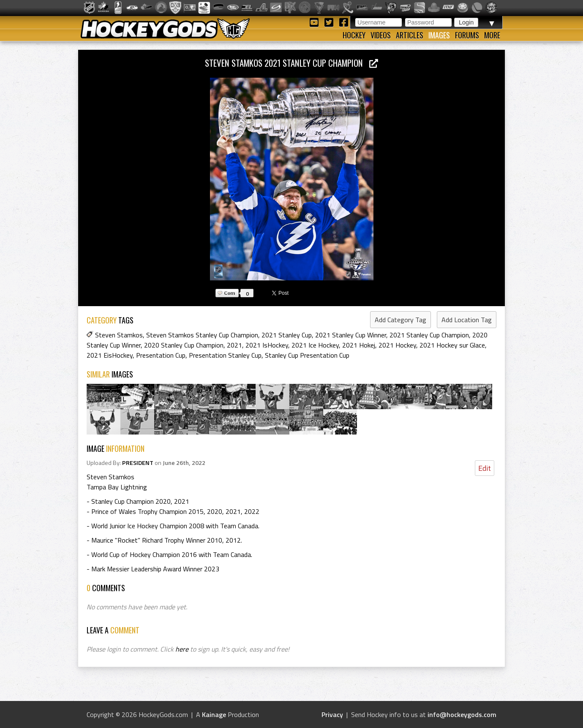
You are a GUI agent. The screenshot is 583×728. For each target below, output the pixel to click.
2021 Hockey (397, 345)
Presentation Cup (161, 355)
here (182, 649)
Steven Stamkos (119, 335)
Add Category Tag (400, 320)
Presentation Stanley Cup (225, 355)
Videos (381, 35)
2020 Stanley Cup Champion (184, 345)
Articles (410, 35)
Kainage (214, 714)
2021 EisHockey (110, 355)
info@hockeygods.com (462, 714)
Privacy (332, 714)
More (492, 35)
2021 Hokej (359, 345)
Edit (485, 468)
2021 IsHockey (267, 345)
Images (439, 35)
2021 (234, 345)
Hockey (354, 35)
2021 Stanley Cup (287, 335)
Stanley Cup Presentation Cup (307, 355)
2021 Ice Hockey (315, 345)
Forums (467, 35)
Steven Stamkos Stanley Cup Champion (202, 335)
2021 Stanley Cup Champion (429, 335)
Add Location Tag (467, 320)
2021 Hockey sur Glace (452, 345)
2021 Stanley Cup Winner (351, 335)
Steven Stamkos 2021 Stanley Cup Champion (291, 63)
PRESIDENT (138, 463)
